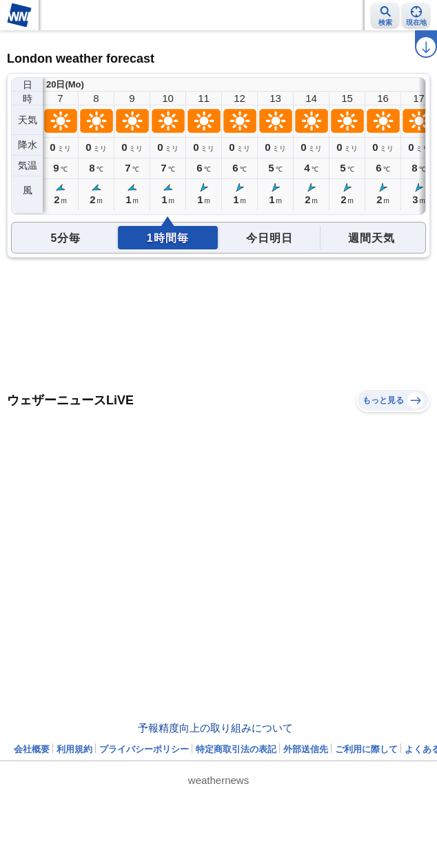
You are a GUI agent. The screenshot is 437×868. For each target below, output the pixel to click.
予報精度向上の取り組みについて (215, 728)
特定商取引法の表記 (236, 749)
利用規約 (74, 749)
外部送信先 (306, 749)
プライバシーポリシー (144, 749)
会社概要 (32, 749)
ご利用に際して (366, 749)
